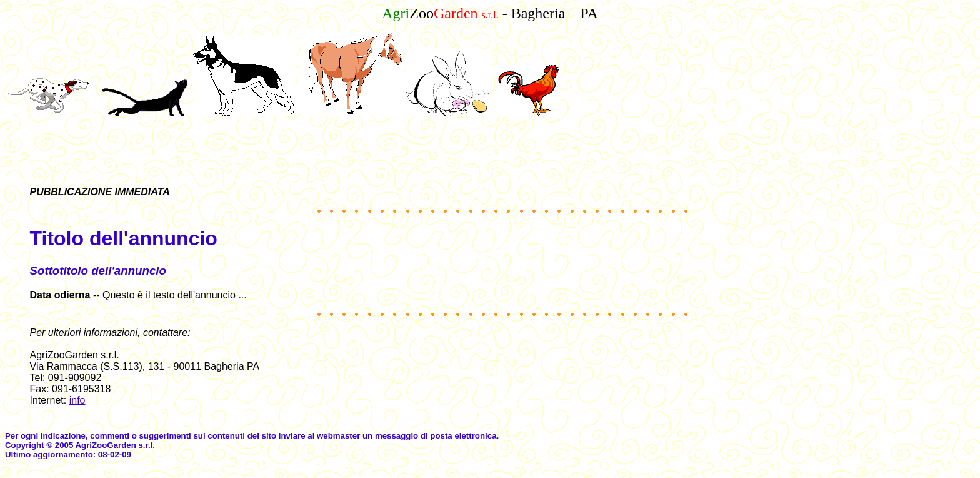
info (77, 400)
